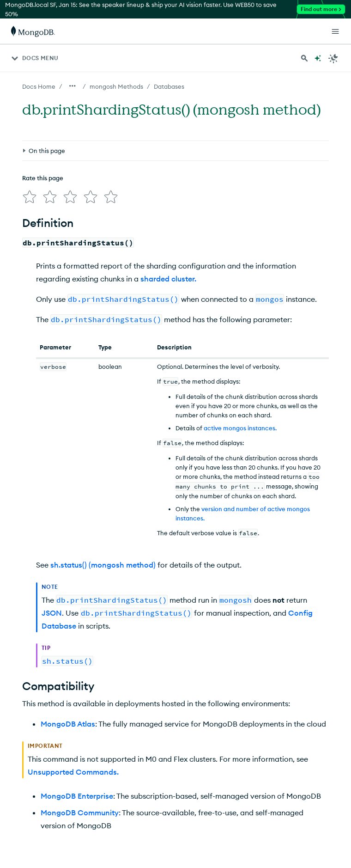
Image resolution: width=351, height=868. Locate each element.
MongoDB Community (80, 809)
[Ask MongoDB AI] (318, 58)
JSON (52, 609)
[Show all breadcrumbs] (73, 86)
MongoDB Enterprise (77, 792)
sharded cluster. (168, 275)
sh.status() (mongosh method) (103, 561)
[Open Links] (335, 31)
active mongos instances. (240, 424)
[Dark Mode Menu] (333, 58)
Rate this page (43, 135)
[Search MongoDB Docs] (304, 58)
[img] (28, 153)
